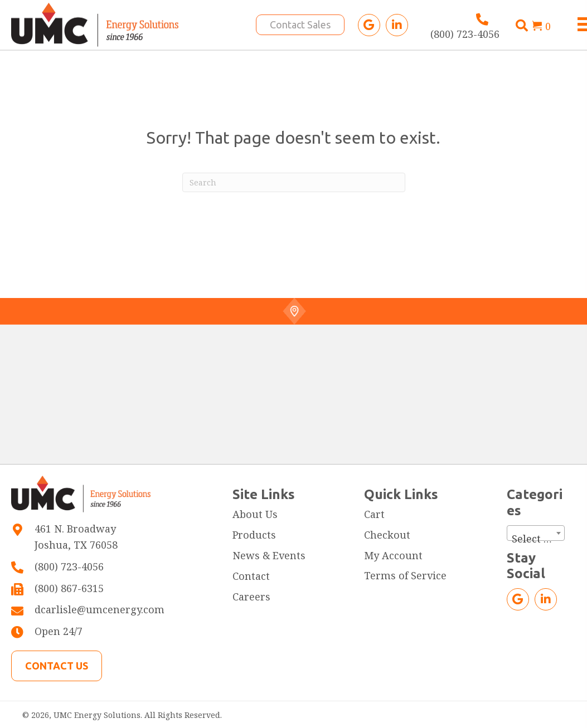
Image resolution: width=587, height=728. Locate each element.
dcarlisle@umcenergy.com (100, 609)
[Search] (294, 182)
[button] (369, 25)
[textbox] (536, 539)
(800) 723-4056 (465, 34)
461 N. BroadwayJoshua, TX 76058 (76, 537)
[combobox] (536, 533)
